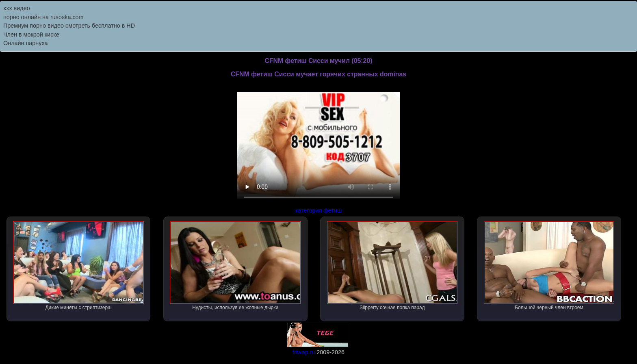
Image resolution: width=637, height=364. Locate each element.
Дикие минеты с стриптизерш (78, 266)
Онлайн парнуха (26, 43)
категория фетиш (318, 210)
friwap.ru (304, 352)
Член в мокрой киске (31, 35)
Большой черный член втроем (549, 266)
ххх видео (17, 8)
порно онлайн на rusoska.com (43, 17)
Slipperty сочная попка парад (392, 266)
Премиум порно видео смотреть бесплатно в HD (69, 26)
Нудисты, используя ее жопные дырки (235, 266)
